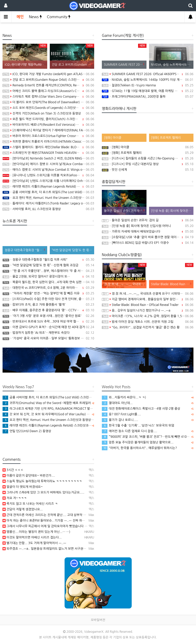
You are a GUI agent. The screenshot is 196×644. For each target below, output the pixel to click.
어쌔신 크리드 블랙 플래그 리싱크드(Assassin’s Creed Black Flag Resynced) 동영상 (48, 91)
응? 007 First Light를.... (121, 414)
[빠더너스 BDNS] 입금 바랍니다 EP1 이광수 (148, 243)
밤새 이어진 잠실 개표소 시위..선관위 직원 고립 (148, 322)
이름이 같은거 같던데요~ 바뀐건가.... (29, 476)
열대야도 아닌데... (117, 403)
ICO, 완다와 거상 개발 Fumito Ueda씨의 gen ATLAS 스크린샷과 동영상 (48, 74)
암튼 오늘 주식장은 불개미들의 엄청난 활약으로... (138, 442)
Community (59, 17)
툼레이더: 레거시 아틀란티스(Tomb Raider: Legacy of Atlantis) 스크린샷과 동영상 (48, 203)
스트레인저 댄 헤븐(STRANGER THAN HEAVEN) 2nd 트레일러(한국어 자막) (48, 153)
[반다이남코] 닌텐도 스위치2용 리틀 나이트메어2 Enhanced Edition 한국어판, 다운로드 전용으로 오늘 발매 (48, 181)
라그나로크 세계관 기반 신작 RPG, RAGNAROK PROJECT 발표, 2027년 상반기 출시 (62, 409)
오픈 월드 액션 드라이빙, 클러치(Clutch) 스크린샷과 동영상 (48, 119)
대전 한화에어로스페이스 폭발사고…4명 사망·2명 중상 (141, 409)
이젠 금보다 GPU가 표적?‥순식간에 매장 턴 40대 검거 (48, 327)
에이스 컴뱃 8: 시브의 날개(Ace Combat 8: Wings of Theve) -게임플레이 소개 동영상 (48, 170)
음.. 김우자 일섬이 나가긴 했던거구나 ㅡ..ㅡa (148, 310)
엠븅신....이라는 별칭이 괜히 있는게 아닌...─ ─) (36, 532)
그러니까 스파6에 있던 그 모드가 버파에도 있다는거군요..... (43, 492)
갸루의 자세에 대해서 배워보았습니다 (148, 232)
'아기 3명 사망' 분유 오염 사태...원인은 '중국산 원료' (48, 316)
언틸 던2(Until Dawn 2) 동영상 (27, 431)
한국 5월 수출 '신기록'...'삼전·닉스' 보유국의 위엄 (138, 425)
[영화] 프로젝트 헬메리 (148, 153)
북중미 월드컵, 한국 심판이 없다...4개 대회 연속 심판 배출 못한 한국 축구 (48, 282)
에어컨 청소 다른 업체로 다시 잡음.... (130, 431)
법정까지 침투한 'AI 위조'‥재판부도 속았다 (48, 333)
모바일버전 (98, 620)
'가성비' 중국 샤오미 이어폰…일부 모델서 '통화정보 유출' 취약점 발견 (48, 338)
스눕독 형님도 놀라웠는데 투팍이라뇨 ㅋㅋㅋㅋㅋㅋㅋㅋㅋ (42, 481)
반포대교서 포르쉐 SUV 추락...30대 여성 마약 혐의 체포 (48, 321)
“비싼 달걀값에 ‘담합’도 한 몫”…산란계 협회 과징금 (48, 265)
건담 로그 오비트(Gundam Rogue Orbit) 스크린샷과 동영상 (48, 80)
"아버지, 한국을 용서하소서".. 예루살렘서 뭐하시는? (139, 448)
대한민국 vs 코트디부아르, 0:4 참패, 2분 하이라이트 (48, 288)
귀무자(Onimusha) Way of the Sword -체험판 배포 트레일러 (47, 403)
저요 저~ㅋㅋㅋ (15, 498)
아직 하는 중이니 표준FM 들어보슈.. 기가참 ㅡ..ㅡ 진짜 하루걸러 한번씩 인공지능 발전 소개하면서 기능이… (75, 521)
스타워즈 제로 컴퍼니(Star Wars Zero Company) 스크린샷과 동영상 (48, 97)
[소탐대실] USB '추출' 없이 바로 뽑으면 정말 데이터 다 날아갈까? (148, 237)
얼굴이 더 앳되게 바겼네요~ (23, 487)
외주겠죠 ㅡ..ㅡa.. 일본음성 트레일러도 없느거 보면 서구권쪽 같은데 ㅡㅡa (53, 549)
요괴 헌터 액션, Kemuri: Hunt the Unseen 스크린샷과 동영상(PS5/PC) (48, 198)
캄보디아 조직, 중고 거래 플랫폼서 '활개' (48, 305)
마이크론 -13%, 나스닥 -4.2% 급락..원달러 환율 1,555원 (148, 316)
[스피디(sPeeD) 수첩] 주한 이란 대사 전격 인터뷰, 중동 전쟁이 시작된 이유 (48, 299)
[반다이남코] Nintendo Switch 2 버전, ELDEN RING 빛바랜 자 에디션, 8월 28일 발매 (48, 158)
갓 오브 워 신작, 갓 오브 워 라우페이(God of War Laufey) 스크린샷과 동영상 (57, 414)
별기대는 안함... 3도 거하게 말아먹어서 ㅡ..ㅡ (34, 543)
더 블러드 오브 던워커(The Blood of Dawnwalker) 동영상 (48, 102)
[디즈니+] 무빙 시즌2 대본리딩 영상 (148, 164)
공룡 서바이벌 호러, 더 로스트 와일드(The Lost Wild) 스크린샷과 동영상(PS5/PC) (48, 192)
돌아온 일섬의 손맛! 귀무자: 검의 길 (148, 220)
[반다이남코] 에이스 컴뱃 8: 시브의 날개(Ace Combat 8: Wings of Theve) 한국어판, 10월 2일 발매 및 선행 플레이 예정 (48, 164)
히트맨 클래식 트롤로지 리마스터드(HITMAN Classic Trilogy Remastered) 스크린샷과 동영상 (48, 142)
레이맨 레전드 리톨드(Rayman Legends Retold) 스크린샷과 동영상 (48, 187)
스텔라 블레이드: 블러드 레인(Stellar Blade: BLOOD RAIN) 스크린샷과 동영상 (48, 147)
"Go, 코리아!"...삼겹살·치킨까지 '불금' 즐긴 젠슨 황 (148, 327)
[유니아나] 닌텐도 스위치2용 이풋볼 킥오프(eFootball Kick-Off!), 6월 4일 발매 (48, 175)
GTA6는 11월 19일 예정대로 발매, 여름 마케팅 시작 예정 (148, 91)
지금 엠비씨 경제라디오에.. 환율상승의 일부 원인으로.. (148, 299)
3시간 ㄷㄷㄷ (13, 470)
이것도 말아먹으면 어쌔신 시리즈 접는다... (32, 537)
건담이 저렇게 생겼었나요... (23, 509)
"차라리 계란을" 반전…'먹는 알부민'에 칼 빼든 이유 (48, 293)
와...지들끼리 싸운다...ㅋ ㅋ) (124, 397)
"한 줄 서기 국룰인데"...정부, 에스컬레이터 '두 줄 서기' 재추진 (48, 271)
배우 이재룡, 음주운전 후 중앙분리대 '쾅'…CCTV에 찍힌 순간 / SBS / (48, 310)
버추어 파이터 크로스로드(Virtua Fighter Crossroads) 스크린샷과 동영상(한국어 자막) (48, 136)
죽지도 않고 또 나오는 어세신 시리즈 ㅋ (30, 504)
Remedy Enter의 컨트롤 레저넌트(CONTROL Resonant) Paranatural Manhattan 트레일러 (48, 85)
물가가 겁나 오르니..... (120, 420)
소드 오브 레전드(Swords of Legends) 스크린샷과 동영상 (48, 108)
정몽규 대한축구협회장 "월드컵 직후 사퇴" (48, 260)
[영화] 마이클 (148, 147)
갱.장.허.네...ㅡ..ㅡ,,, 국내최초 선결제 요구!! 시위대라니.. (148, 294)
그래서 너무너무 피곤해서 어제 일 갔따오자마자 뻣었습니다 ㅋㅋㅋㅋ (49, 526)
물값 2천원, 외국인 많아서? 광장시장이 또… (48, 277)
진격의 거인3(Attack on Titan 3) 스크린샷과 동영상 (48, 113)
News (35, 17)
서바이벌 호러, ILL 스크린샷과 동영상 (48, 209)
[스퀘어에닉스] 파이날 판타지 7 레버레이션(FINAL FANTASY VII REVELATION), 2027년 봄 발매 (48, 130)
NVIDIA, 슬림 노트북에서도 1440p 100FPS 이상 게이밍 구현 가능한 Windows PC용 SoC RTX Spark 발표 (148, 80)
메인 (20, 17)
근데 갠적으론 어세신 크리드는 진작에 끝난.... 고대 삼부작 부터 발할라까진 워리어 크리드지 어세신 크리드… (75, 515)
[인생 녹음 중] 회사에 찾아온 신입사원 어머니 (148, 226)
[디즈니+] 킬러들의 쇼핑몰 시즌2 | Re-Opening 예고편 (148, 158)
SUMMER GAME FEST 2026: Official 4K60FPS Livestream (148, 74)
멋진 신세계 (148, 170)
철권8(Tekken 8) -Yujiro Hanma (148, 85)
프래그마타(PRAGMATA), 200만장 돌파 (148, 97)
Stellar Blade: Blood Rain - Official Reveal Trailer (148, 305)
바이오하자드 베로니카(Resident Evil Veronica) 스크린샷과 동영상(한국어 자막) (48, 125)
